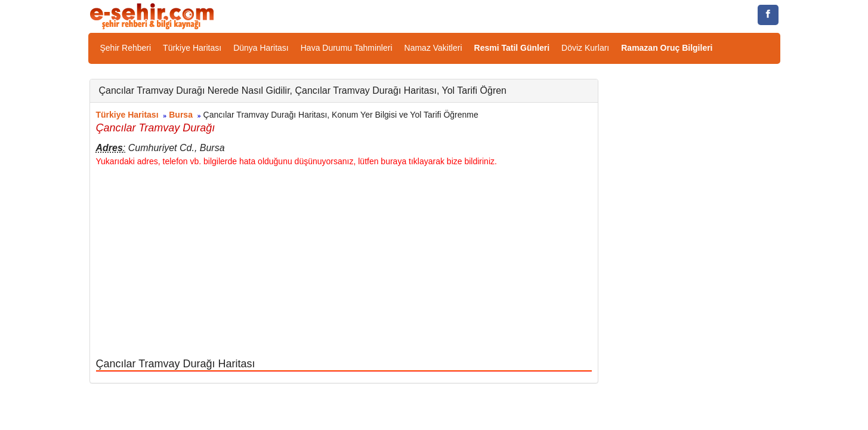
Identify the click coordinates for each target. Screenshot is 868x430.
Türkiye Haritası (192, 48)
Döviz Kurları (585, 48)
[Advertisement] (344, 263)
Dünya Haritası (261, 48)
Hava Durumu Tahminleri (347, 48)
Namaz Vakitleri (433, 48)
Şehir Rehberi (126, 48)
